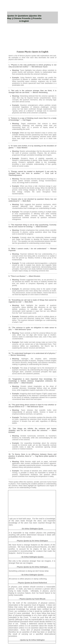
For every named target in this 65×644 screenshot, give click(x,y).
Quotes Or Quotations (18, 16)
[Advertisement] (32, 36)
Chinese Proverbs (22, 18)
